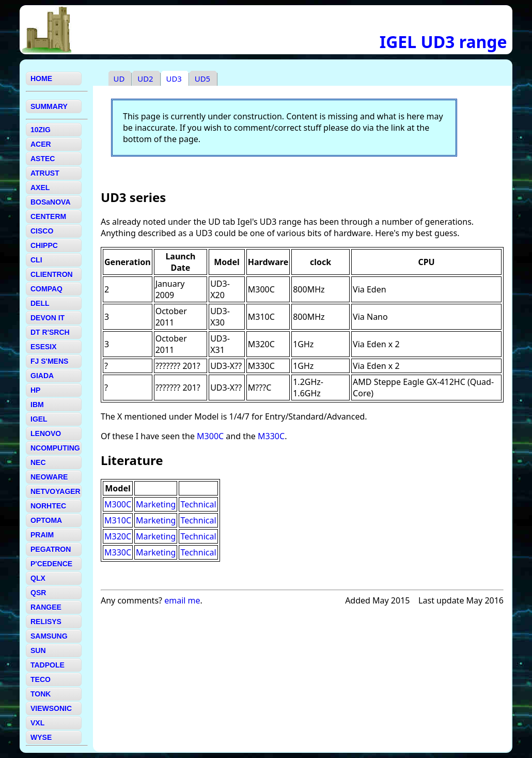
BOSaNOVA (51, 202)
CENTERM (48, 216)
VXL (37, 723)
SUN (38, 651)
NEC (38, 462)
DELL (40, 303)
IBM (37, 405)
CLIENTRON (52, 274)
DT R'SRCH (50, 332)
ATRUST (45, 173)
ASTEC (43, 159)
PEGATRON (51, 549)
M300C (210, 436)
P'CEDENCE (51, 564)
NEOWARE (49, 477)
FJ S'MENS (49, 361)
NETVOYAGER (56, 491)
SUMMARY (49, 106)
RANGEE (46, 607)
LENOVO (46, 434)
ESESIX (44, 347)
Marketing (156, 504)
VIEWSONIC (51, 708)
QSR (38, 593)
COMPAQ (46, 289)
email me (182, 600)
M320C (118, 536)
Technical (198, 504)
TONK (41, 694)
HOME (41, 79)
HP (35, 390)
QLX (38, 578)
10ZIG (41, 130)
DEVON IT (48, 318)
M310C (118, 520)
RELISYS (46, 622)
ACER (41, 144)
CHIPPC (44, 245)
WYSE (41, 737)
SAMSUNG (49, 636)
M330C (271, 436)
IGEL (39, 419)
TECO (41, 679)
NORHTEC (48, 506)
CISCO (42, 231)
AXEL (40, 188)
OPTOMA (46, 520)
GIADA (42, 376)
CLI (36, 260)
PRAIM (42, 535)
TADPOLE (48, 665)
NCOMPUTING (55, 448)
